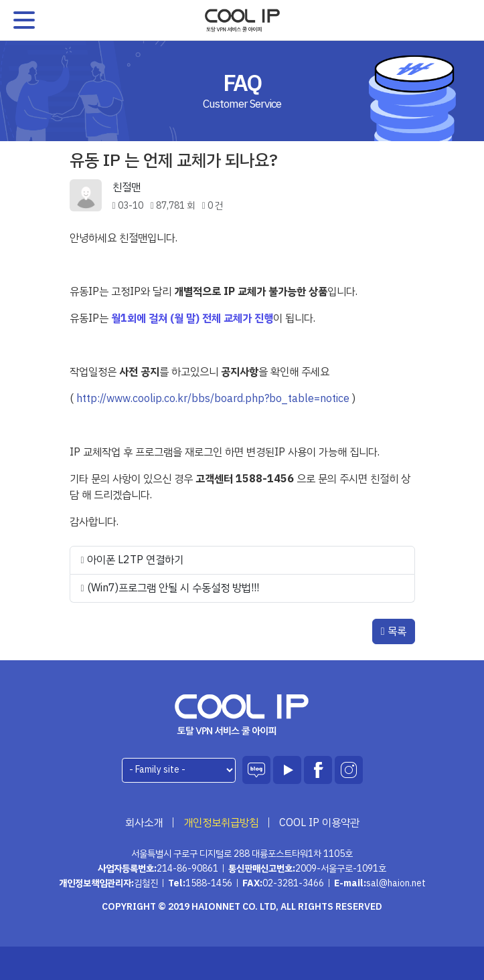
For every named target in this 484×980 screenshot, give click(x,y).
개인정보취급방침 (221, 823)
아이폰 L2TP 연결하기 (135, 560)
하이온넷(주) (242, 715)
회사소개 (144, 823)
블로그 (256, 770)
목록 (394, 631)
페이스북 (318, 770)
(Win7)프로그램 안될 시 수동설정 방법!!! (173, 588)
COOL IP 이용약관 (319, 823)
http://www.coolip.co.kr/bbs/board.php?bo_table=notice (213, 399)
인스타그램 (349, 770)
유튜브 (287, 770)
